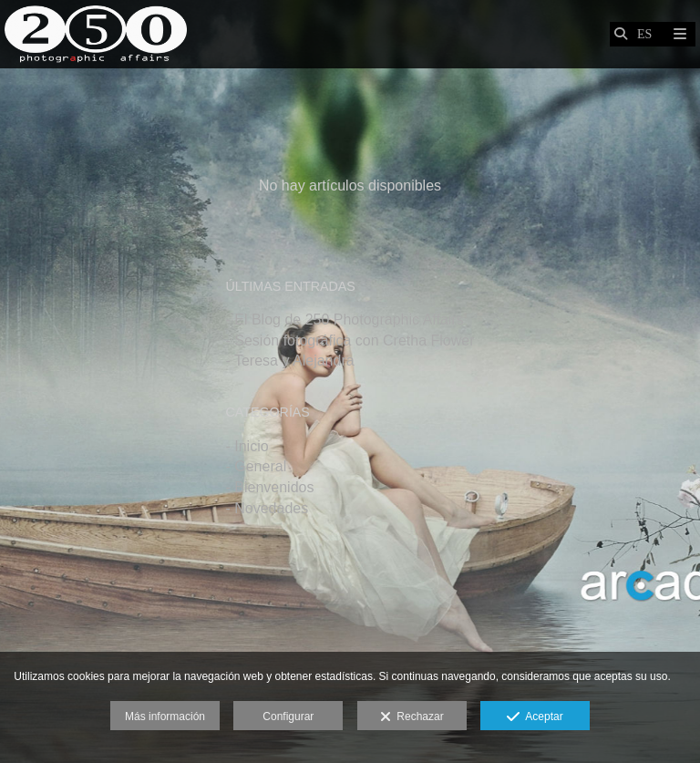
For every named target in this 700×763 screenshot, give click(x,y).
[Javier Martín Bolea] (96, 34)
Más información (165, 717)
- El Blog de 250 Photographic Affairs (344, 320)
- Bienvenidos (269, 487)
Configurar (288, 717)
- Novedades (267, 508)
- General (256, 466)
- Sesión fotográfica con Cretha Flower (350, 340)
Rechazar (412, 717)
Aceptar (535, 717)
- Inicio (247, 446)
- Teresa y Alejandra (289, 361)
